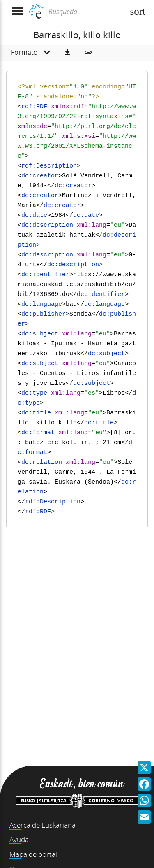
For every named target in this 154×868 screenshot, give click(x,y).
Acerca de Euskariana (43, 825)
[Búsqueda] (86, 12)
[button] (67, 53)
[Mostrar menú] (17, 11)
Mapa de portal (33, 854)
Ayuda (19, 839)
